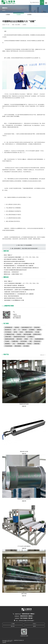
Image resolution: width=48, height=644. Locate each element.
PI (19, 330)
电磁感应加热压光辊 (9, 339)
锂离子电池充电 (29, 332)
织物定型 (19, 334)
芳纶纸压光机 (37, 341)
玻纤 (15, 330)
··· (36, 25)
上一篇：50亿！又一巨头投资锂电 (24, 245)
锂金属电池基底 (21, 344)
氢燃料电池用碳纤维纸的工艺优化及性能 (13, 298)
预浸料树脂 (37, 344)
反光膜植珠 (32, 330)
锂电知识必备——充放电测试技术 (11, 272)
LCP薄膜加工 (31, 337)
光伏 (14, 344)
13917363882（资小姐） (27, 618)
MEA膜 (37, 332)
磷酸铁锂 (39, 330)
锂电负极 (24, 330)
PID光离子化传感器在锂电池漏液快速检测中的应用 (15, 270)
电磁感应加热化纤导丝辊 (19, 337)
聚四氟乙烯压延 (37, 334)
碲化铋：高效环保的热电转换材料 (11, 296)
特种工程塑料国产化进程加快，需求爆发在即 (14, 259)
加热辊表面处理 (8, 327)
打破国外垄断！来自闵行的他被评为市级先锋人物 (15, 292)
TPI (31, 339)
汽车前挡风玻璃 (8, 346)
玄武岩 (21, 332)
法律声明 (4, 643)
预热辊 (26, 339)
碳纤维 (15, 332)
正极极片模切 (8, 337)
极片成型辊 (26, 346)
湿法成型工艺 (8, 330)
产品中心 (34, 624)
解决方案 (13, 626)
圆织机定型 (19, 339)
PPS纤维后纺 (8, 332)
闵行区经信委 (24, 341)
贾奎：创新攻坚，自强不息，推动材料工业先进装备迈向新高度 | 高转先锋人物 (21, 268)
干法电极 (7, 341)
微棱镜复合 (7, 344)
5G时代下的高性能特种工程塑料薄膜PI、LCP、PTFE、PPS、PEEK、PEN (21, 257)
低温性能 (17, 327)
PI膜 (30, 341)
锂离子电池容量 (27, 334)
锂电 (20, 35)
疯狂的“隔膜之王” (8, 255)
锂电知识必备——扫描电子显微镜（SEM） (14, 274)
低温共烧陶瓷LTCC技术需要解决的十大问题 (14, 300)
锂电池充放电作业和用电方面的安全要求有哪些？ (15, 261)
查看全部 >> (43, 355)
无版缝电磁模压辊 (39, 339)
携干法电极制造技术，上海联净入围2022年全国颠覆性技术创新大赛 (19, 264)
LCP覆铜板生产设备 (10, 334)
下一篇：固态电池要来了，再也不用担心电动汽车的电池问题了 (24, 248)
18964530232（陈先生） (27, 616)
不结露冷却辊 (15, 341)
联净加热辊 (37, 327)
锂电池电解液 (18, 346)
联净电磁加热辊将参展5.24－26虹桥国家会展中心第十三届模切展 (18, 266)
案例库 (34, 626)
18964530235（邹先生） (28, 614)
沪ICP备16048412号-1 (7, 641)
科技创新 (29, 344)
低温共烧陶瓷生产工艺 (27, 327)
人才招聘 (13, 624)
